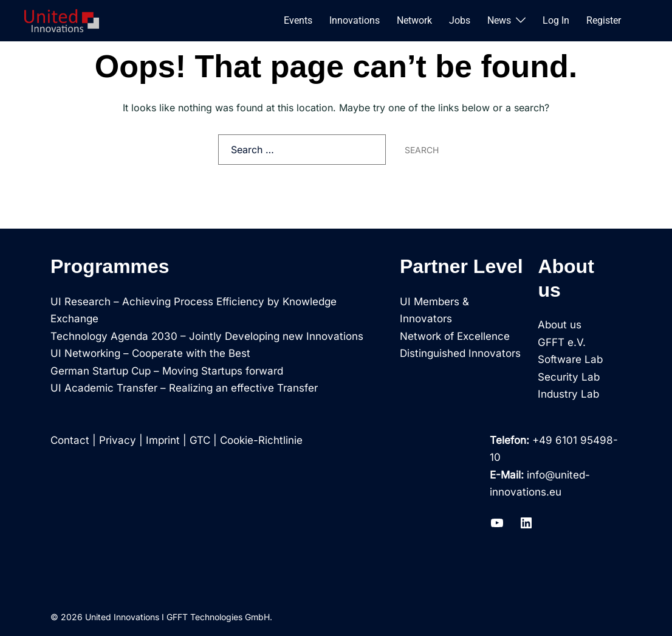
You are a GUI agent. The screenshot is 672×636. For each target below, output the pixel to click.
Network (414, 20)
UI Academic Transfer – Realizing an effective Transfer (184, 388)
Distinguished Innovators (460, 353)
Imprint (163, 440)
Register (604, 20)
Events (298, 20)
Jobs (460, 20)
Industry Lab (568, 394)
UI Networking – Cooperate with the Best (150, 353)
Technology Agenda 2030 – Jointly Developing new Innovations (207, 336)
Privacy (118, 440)
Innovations (355, 20)
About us (560, 325)
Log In (556, 20)
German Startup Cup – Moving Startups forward (167, 371)
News (499, 20)
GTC (200, 440)
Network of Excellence (455, 336)
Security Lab (569, 377)
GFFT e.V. (562, 342)
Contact (70, 440)
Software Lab (570, 359)
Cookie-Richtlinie (261, 440)
